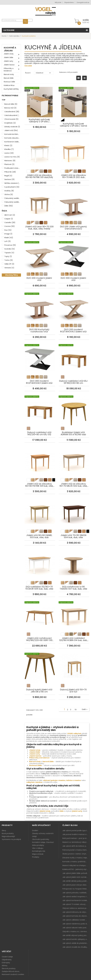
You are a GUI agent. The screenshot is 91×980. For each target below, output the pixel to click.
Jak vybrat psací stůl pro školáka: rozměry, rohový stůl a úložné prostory (76, 885)
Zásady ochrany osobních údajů (43, 835)
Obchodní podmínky (41, 839)
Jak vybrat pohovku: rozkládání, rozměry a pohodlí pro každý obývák (76, 893)
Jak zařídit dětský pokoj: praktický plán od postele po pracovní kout (76, 881)
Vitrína (9, 194)
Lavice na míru (12, 157)
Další (85, 709)
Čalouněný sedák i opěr (12, 202)
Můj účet (58, 2)
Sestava (9, 179)
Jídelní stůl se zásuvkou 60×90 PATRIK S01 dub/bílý (40, 151)
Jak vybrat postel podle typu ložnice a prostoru (76, 830)
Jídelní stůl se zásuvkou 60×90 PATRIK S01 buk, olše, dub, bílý (40, 460)
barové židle (48, 762)
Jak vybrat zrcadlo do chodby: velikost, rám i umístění (76, 947)
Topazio (9, 253)
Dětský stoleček (12, 127)
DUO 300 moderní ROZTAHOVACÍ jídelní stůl (40, 357)
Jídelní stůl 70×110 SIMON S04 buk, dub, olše (74, 511)
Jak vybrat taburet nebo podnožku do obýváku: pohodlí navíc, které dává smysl (76, 928)
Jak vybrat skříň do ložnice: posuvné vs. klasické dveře (76, 846)
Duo (8, 230)
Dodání (35, 830)
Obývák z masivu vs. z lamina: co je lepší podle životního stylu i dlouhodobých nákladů (76, 932)
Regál (8, 176)
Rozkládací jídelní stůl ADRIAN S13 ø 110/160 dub (74, 409)
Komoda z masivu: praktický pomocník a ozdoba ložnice (76, 862)
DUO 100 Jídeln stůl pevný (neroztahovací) (74, 203)
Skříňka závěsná (12, 183)
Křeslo (8, 145)
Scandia (10, 249)
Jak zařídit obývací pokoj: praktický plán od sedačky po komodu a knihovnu (76, 935)
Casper (9, 219)
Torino (9, 260)
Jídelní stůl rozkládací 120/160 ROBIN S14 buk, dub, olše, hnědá (74, 614)
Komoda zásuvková (12, 138)
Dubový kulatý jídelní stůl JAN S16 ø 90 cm (40, 666)
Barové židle (9, 78)
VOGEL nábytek (74, 733)
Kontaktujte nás (39, 851)
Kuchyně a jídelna (10, 49)
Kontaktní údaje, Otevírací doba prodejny (43, 844)
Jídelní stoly (9, 54)
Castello (10, 222)
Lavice (9, 153)
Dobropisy (6, 963)
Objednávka (69, 2)
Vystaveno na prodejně (11, 839)
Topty (8, 256)
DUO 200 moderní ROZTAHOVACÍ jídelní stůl (74, 306)
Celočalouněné (12, 115)
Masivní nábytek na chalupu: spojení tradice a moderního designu (76, 865)
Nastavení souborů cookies (13, 974)
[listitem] (63, 120)
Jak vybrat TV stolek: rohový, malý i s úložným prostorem (76, 904)
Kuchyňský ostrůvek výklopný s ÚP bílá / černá (74, 100)
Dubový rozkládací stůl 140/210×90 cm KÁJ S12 (40, 409)
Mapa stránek (38, 854)
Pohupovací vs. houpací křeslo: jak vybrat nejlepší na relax (76, 889)
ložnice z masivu (74, 780)
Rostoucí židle (9, 82)
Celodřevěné (12, 112)
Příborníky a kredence (9, 70)
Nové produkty (8, 833)
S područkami (12, 187)
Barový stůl (10, 108)
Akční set (10, 215)
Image (8, 234)
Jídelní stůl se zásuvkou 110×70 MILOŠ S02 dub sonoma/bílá (74, 151)
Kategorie (9, 30)
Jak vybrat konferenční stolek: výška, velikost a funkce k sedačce (76, 900)
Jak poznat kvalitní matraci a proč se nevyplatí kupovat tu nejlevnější (76, 834)
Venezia (9, 268)
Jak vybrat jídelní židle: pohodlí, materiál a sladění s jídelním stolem (76, 873)
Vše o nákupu (38, 848)
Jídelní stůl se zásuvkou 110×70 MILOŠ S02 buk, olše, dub (74, 460)
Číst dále (28, 66)
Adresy (5, 966)
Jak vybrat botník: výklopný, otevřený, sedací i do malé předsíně (76, 939)
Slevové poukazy (9, 968)
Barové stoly (9, 74)
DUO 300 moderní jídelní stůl (74, 254)
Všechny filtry (11, 275)
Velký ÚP (9, 264)
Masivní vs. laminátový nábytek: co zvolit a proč (76, 842)
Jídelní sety (8, 61)
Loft (8, 241)
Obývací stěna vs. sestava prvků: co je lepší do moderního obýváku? (76, 908)
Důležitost (44, 73)
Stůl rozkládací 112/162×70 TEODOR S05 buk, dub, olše (40, 563)
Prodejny (36, 857)
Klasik (9, 238)
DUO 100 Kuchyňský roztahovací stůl (40, 306)
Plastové (9, 164)
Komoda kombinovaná (12, 134)
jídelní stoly (45, 811)
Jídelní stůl (11, 130)
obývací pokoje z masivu (54, 780)
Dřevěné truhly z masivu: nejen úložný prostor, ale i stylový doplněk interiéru (76, 858)
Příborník (10, 172)
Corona (10, 226)
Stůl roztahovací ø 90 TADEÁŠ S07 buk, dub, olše (74, 563)
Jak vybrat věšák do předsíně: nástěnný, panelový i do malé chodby (76, 943)
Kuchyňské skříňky (11, 89)
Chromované (11, 119)
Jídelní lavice (9, 65)
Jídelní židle (8, 57)
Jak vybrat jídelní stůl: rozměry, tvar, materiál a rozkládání (76, 877)
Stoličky (9, 191)
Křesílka (9, 149)
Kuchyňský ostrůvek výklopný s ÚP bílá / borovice (40, 98)
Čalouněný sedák (12, 198)
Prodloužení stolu (12, 168)
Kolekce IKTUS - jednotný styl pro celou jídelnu (76, 869)
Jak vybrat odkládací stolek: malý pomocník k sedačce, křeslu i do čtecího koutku (76, 920)
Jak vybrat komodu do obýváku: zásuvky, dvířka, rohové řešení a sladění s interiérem (76, 916)
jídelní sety (77, 811)
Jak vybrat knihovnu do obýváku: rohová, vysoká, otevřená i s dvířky (76, 912)
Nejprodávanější (8, 836)
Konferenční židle (12, 142)
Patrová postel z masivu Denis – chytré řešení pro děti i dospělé (76, 850)
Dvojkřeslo (10, 123)
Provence (10, 245)
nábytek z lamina (34, 782)
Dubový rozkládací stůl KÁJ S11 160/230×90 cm (74, 357)
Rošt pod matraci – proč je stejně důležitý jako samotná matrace (76, 838)
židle (62, 811)
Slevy (4, 830)
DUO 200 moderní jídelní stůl (40, 254)
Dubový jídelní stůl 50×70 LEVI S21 (74, 666)
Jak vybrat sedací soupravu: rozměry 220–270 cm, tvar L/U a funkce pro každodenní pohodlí (76, 897)
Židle (9, 206)
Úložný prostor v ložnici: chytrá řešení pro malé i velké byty (76, 854)
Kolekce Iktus (9, 85)
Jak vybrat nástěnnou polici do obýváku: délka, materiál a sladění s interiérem (76, 924)
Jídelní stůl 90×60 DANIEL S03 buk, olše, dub (40, 511)
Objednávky (7, 960)
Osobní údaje (7, 957)
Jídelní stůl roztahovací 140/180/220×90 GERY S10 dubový (40, 614)
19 (76, 710)
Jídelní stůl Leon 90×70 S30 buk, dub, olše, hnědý (40, 203)
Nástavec (10, 161)
